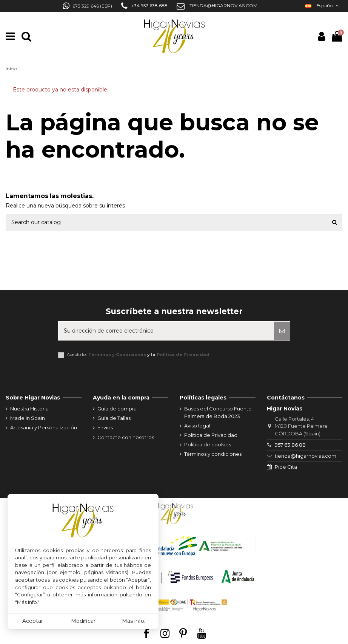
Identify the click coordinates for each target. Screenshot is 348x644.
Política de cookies (208, 444)
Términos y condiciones (213, 454)
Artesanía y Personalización (44, 427)
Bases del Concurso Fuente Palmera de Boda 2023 (218, 412)
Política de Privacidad (183, 355)
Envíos (105, 427)
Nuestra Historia (29, 409)
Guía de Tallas (114, 418)
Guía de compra (117, 409)
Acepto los (138, 355)
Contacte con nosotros (126, 437)
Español (323, 5)
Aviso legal (197, 426)
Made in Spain (28, 418)
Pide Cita (286, 467)
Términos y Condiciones (117, 355)
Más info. (134, 621)
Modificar (83, 621)
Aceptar (33, 621)
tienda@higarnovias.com (306, 456)
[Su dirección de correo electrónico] (166, 331)
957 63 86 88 (290, 445)
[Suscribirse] (282, 331)
